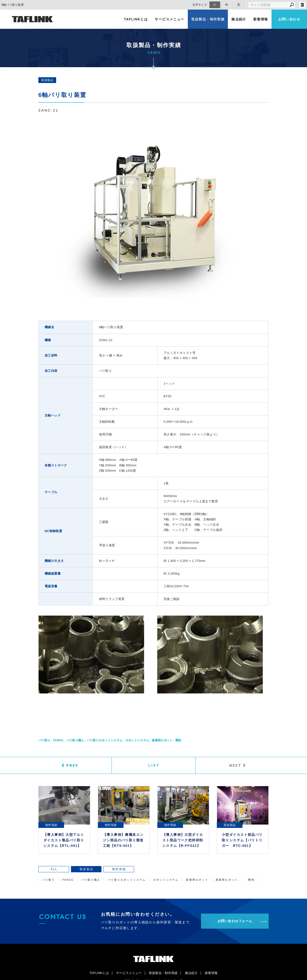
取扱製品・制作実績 (209, 19)
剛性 (179, 740)
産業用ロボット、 (228, 880)
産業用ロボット (162, 740)
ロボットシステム (137, 740)
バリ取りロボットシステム (105, 740)
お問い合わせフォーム (235, 921)
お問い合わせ (289, 19)
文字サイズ (200, 5)
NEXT (235, 765)
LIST (154, 765)
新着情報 (261, 19)
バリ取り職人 (75, 740)
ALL (51, 869)
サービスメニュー (170, 19)
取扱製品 (47, 80)
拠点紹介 (239, 19)
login (302, 5)
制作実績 (102, 869)
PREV (72, 765)
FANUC (58, 740)
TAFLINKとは (137, 19)
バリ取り (44, 740)
